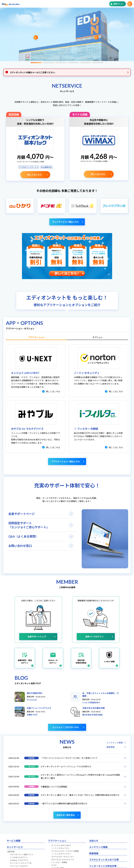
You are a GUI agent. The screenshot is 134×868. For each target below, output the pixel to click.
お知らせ (94, 841)
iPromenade (32, 700)
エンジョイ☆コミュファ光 (21, 863)
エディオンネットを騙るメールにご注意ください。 (33, 72)
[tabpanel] (66, 34)
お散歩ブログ (32, 715)
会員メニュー (119, 4)
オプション (98, 337)
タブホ (54, 865)
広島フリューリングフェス (39, 708)
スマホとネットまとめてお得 (104, 860)
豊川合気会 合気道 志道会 (92, 715)
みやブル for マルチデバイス (63, 860)
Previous (36, 37)
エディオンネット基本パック (22, 854)
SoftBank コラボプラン (19, 860)
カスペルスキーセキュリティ (63, 857)
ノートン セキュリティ (60, 848)
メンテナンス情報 (115, 743)
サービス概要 (14, 841)
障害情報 (111, 747)
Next (96, 37)
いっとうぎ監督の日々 (91, 703)
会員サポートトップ (37, 637)
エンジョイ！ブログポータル (66, 727)
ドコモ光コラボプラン (19, 857)
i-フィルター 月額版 (59, 862)
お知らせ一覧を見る (66, 815)
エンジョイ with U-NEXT (61, 845)
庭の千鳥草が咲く (35, 693)
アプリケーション (36, 337)
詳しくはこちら (35, 175)
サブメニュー (130, 4)
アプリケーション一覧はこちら (66, 461)
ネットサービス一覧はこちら (66, 222)
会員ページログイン (94, 637)
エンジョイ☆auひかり (19, 866)
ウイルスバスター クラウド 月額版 (65, 851)
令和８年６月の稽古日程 (93, 708)
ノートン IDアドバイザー (61, 854)
